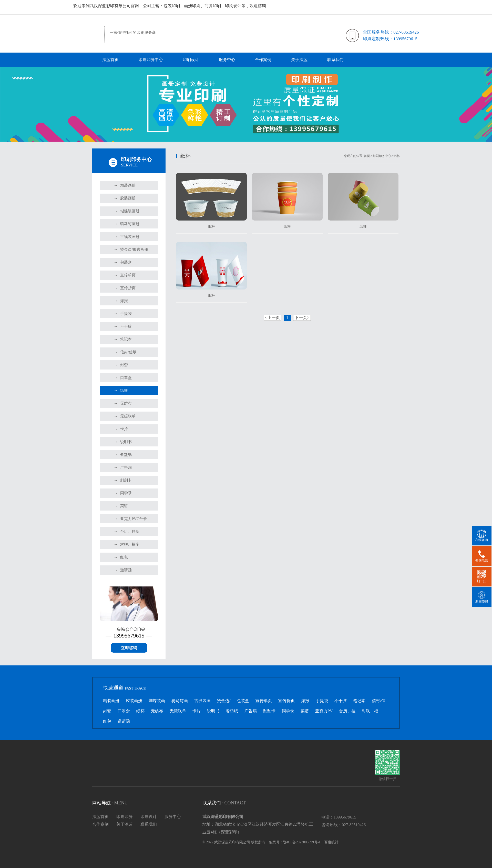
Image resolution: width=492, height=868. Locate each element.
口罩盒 (123, 378)
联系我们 (335, 60)
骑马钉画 (180, 701)
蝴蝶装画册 (127, 211)
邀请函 (123, 570)
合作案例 (263, 60)
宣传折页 (125, 288)
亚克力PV (324, 711)
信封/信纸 (125, 352)
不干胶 (123, 326)
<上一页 (273, 318)
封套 (121, 365)
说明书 (123, 442)
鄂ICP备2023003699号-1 (302, 842)
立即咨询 (129, 648)
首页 (367, 156)
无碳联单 (125, 416)
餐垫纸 (123, 455)
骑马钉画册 (127, 224)
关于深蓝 (299, 60)
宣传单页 (125, 275)
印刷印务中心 (151, 60)
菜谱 (121, 506)
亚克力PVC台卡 (130, 519)
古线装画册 (127, 237)
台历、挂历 (127, 532)
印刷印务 (125, 817)
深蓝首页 (110, 60)
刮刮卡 (123, 480)
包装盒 (123, 262)
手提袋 (123, 314)
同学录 (123, 493)
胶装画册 (125, 198)
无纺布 (123, 403)
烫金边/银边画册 (131, 250)
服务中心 (227, 60)
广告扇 (123, 467)
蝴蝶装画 (157, 701)
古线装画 (202, 701)
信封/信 (378, 701)
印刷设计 (191, 60)
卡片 (121, 429)
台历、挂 (347, 711)
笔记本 (123, 339)
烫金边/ (224, 701)
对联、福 (370, 711)
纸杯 (121, 391)
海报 (121, 301)
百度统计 (331, 842)
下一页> (302, 318)
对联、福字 (127, 544)
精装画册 (125, 185)
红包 (121, 557)
